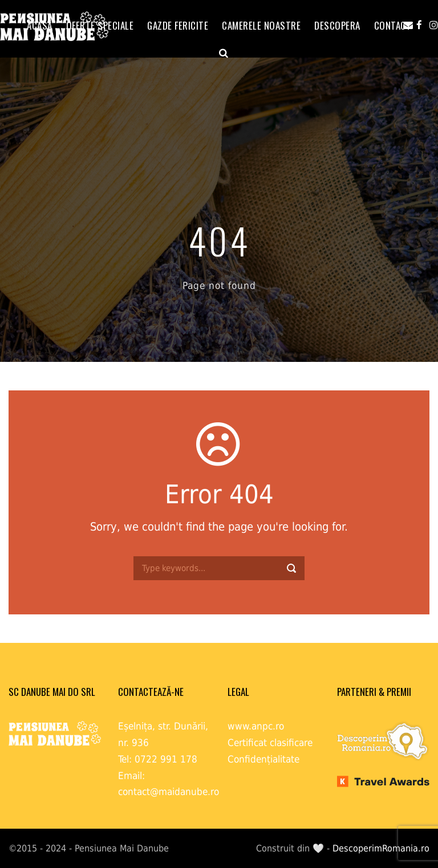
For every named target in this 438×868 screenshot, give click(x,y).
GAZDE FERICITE (178, 25)
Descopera (337, 25)
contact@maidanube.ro (169, 792)
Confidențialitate (263, 759)
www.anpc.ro (256, 726)
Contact (393, 25)
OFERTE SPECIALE (100, 25)
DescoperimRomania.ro (381, 848)
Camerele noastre (261, 25)
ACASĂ (40, 25)
